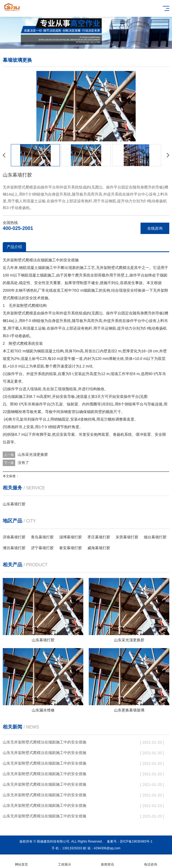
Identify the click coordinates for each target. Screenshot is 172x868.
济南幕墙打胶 (14, 537)
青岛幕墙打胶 (42, 537)
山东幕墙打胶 (14, 504)
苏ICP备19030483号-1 (136, 841)
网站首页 (22, 861)
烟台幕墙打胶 (155, 537)
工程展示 (65, 861)
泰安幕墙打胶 (71, 548)
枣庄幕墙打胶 (99, 537)
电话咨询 (151, 861)
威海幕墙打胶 (99, 548)
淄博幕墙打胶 (71, 537)
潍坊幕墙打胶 (14, 548)
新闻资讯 (108, 861)
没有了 (23, 463)
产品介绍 (14, 247)
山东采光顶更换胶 (33, 454)
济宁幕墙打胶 (42, 548)
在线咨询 (155, 228)
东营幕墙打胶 (127, 537)
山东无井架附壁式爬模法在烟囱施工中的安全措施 (44, 742)
